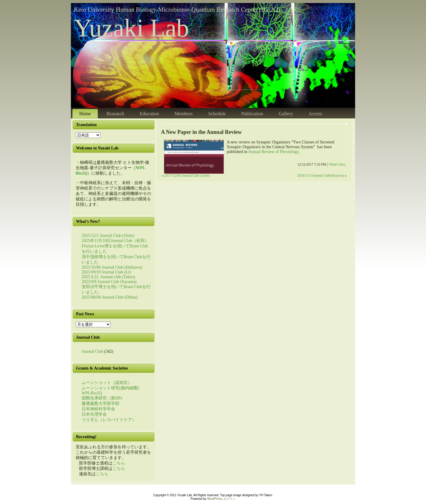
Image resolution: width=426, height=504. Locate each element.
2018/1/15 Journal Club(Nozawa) (321, 176)
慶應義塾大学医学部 (101, 404)
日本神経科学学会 (98, 409)
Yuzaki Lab (131, 28)
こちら (119, 463)
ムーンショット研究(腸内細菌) (110, 388)
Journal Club (92, 351)
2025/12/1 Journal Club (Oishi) (108, 236)
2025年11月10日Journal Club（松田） (115, 241)
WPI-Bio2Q (92, 393)
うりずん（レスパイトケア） (109, 420)
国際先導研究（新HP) (102, 398)
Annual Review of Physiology (273, 152)
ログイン (229, 499)
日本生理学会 (94, 414)
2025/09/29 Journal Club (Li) (106, 272)
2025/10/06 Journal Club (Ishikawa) (112, 267)
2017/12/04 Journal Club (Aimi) (187, 176)
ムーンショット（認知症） (107, 383)
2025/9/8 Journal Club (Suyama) (109, 282)
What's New (337, 165)
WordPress (214, 499)
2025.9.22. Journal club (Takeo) (108, 277)
